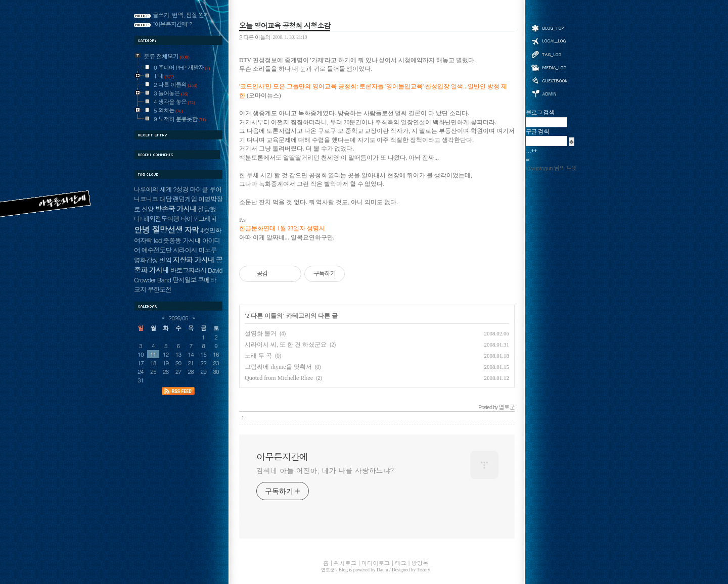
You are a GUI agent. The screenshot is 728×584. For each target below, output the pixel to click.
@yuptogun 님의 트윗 (551, 168)
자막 (192, 230)
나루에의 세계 (153, 189)
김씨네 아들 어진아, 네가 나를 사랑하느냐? (325, 470)
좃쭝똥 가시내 (181, 240)
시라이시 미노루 (195, 250)
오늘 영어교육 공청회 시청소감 (285, 25)
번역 (165, 260)
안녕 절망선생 (158, 229)
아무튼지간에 (282, 457)
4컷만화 (211, 230)
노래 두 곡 (258, 356)
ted (157, 240)
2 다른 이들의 (255, 37)
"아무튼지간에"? (172, 24)
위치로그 (549, 40)
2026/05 (178, 318)
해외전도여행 (161, 218)
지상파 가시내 (194, 260)
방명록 (549, 80)
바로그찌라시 (188, 270)
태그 (549, 54)
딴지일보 (184, 280)
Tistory (423, 570)
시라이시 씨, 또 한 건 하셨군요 (286, 345)
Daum (382, 570)
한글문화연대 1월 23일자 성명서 (282, 229)
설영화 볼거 (261, 333)
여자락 (143, 240)
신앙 (148, 209)
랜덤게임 (185, 199)
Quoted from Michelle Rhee (279, 378)
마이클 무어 (206, 189)
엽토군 (328, 570)
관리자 (549, 93)
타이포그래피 (198, 218)
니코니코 (146, 199)
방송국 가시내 (175, 209)
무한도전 (160, 289)
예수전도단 (156, 250)
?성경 (180, 189)
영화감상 (146, 260)
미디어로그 (549, 67)
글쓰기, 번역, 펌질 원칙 (181, 15)
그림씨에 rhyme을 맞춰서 (278, 367)
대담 (165, 199)
